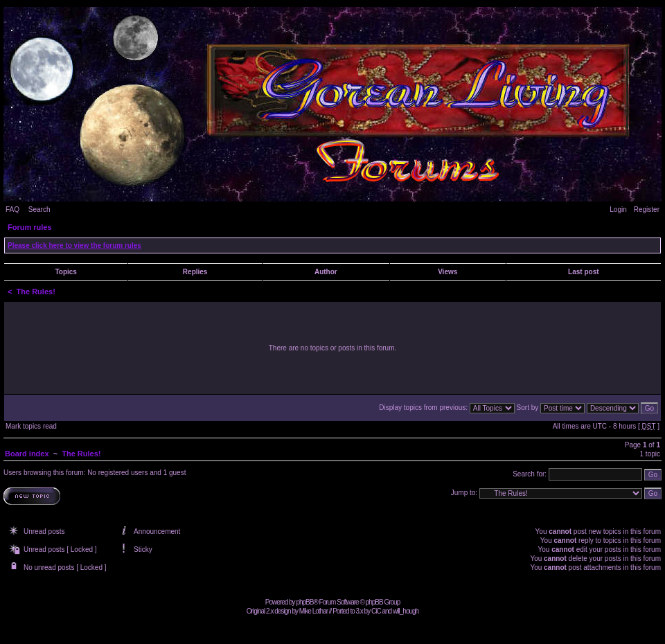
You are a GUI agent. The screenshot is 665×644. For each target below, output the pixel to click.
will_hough (406, 611)
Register (647, 209)
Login (618, 209)
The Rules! (36, 292)
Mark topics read (31, 426)
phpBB (304, 602)
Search (39, 209)
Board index (27, 454)
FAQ (12, 209)
